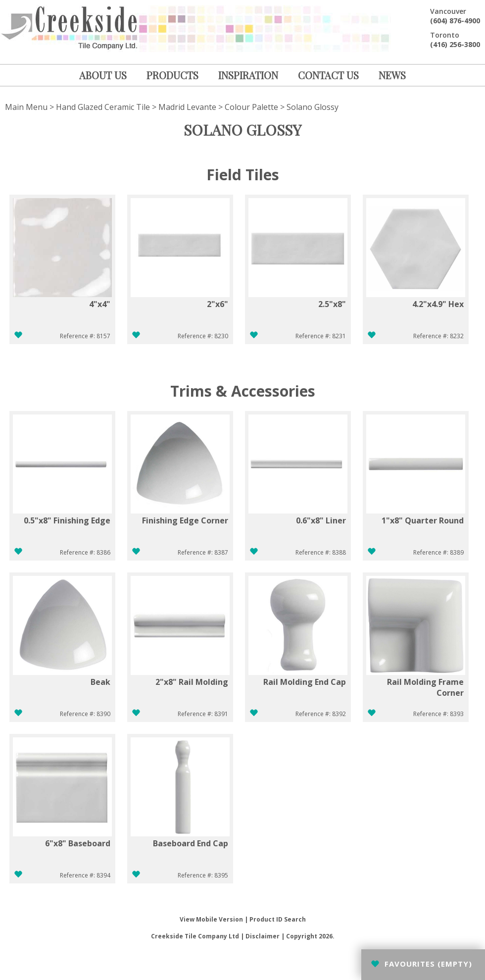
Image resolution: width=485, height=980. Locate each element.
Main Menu (26, 107)
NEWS (392, 75)
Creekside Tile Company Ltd (195, 936)
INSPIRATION (248, 75)
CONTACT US (328, 75)
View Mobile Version (211, 919)
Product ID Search (278, 919)
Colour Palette (251, 107)
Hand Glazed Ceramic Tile (103, 107)
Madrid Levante (187, 107)
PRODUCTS (172, 75)
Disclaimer (263, 936)
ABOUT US (103, 75)
